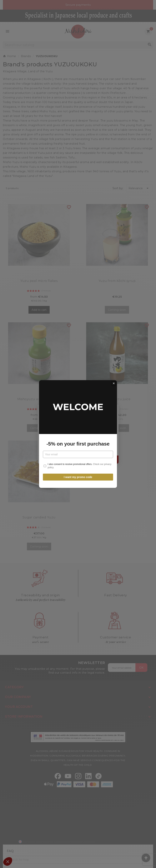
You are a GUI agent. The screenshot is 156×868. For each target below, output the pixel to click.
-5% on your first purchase (78, 444)
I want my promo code (78, 477)
